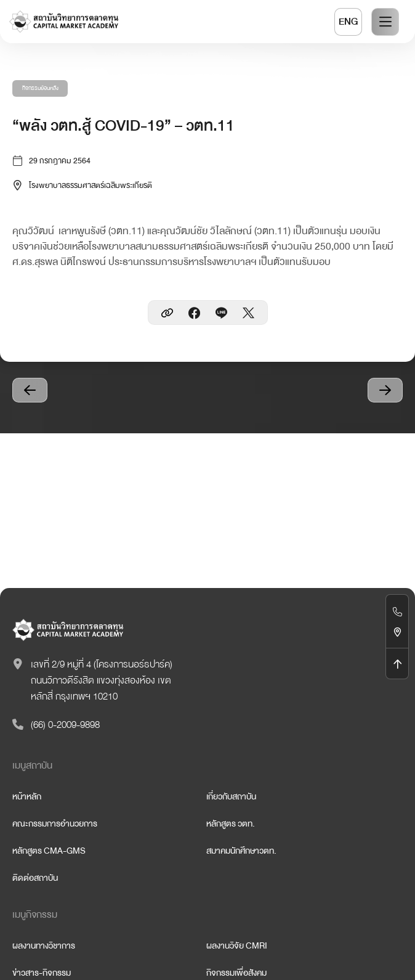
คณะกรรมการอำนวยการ (55, 823)
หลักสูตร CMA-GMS (49, 851)
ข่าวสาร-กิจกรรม (42, 973)
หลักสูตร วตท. (231, 823)
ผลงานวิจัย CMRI (237, 945)
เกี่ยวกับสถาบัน (231, 796)
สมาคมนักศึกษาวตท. (241, 851)
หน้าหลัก (27, 796)
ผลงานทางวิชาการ (44, 945)
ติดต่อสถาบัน (35, 878)
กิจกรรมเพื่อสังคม (236, 973)
